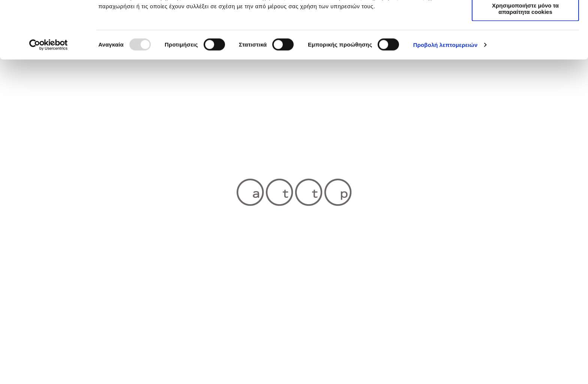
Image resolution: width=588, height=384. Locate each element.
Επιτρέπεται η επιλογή (525, 41)
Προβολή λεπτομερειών (445, 102)
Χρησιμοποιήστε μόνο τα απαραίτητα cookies (525, 66)
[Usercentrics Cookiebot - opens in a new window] (49, 102)
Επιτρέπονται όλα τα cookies (525, 19)
